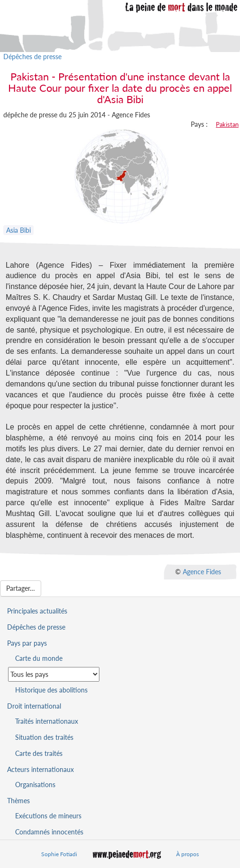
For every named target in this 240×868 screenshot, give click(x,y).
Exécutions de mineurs (48, 816)
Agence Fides (202, 571)
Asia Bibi (18, 230)
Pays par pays (27, 643)
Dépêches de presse (32, 57)
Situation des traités (44, 737)
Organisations (35, 785)
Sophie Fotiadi (59, 854)
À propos (187, 854)
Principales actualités (37, 611)
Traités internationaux (47, 721)
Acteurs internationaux (40, 769)
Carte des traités (39, 753)
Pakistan (227, 124)
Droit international (34, 706)
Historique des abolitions (51, 690)
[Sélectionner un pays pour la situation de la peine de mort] (54, 674)
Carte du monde (39, 658)
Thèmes (18, 801)
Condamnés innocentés (49, 832)
